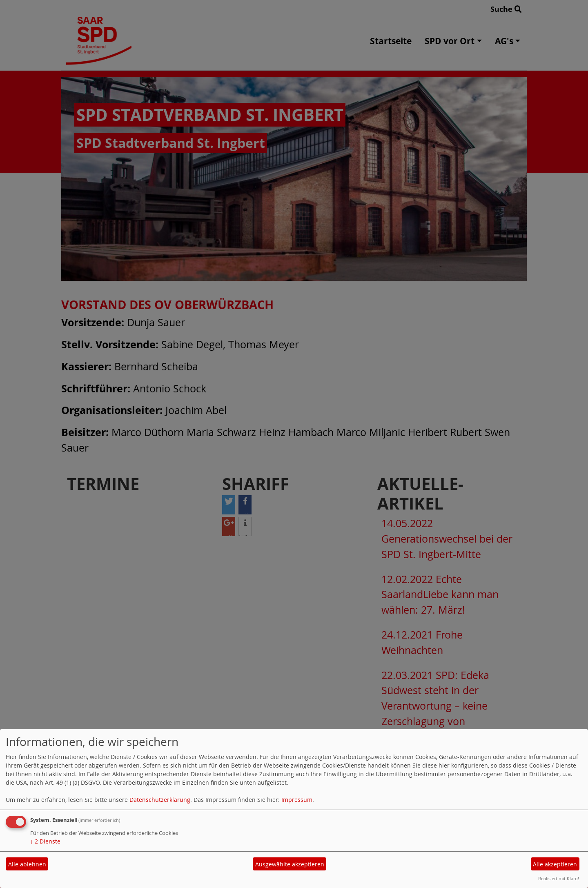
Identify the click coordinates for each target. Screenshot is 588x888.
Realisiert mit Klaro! (559, 878)
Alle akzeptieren (555, 864)
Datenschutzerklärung (160, 800)
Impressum (297, 800)
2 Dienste (45, 841)
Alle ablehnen (27, 864)
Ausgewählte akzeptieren (290, 864)
